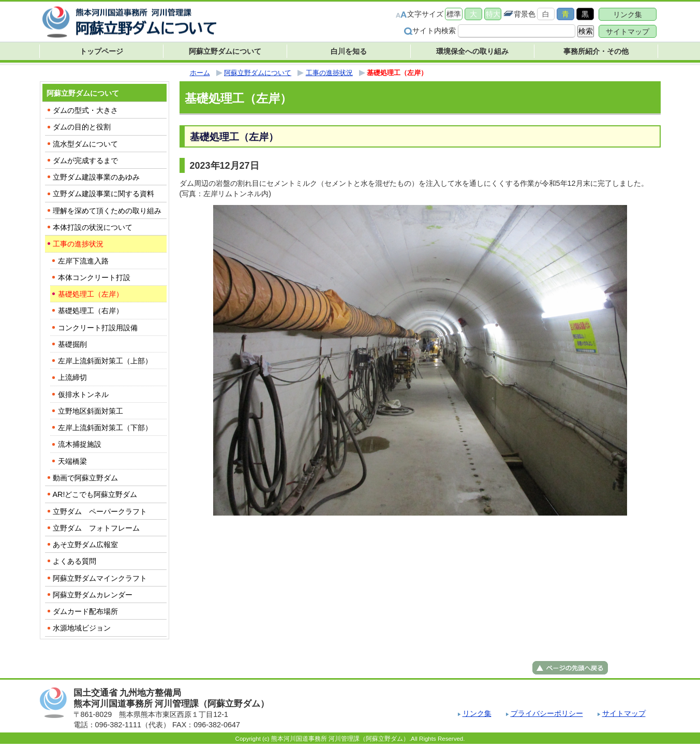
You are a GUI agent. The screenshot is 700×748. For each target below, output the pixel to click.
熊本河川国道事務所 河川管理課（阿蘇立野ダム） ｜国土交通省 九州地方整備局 (130, 22)
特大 (493, 14)
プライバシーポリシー (547, 713)
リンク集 (628, 14)
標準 (454, 14)
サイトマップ (628, 32)
